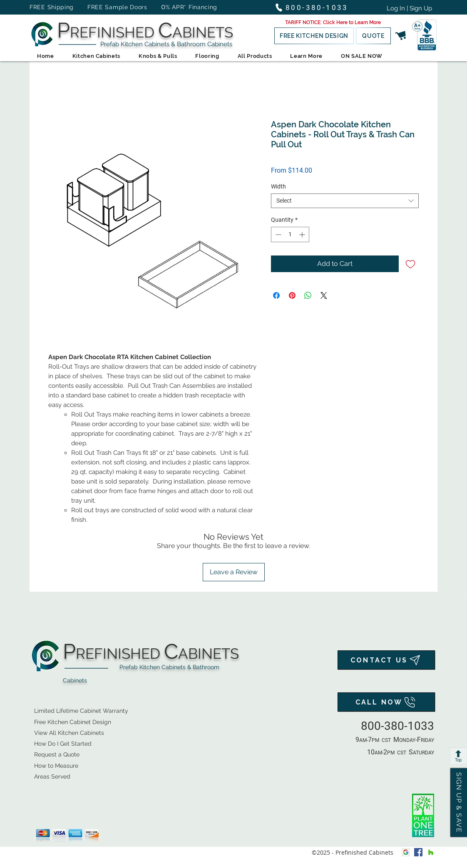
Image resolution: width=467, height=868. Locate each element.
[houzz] (431, 852)
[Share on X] (324, 295)
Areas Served (52, 776)
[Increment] (303, 234)
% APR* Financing (191, 7)
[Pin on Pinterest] (292, 295)
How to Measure (56, 766)
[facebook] (418, 852)
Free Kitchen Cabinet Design (73, 722)
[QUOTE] (373, 36)
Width (278, 186)
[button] (333, 22)
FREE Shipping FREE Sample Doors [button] (92, 7)
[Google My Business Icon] (406, 852)
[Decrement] (277, 234)
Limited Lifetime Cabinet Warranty (81, 711)
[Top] (458, 756)
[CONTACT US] (386, 660)
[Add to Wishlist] (410, 264)
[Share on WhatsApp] (308, 295)
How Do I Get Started (63, 744)
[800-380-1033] (315, 7)
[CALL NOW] (386, 702)
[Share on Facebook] (276, 295)
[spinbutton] (290, 234)
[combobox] (345, 201)
